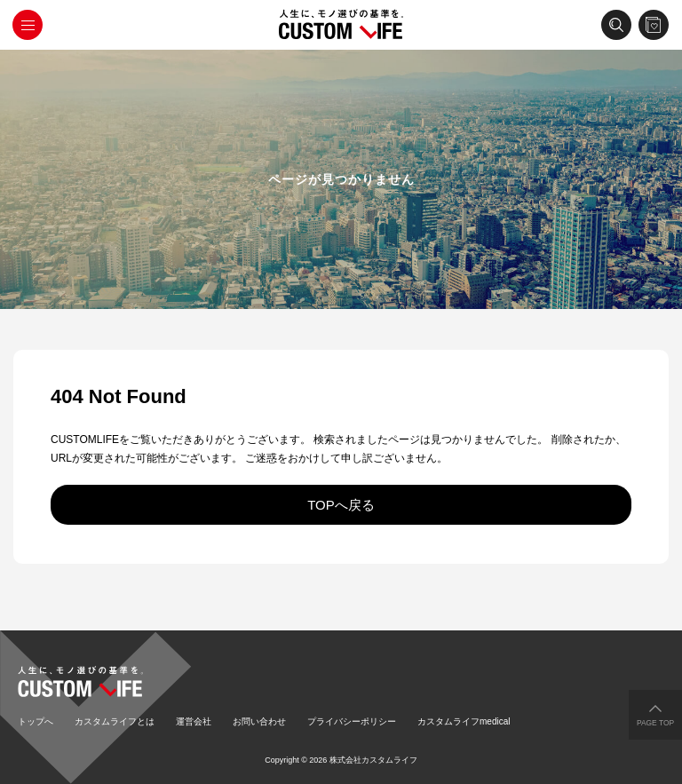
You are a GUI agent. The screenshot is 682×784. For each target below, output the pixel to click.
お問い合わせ (259, 721)
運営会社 (194, 721)
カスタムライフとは (115, 721)
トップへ (36, 721)
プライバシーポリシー (352, 721)
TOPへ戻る (341, 505)
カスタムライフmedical (464, 721)
